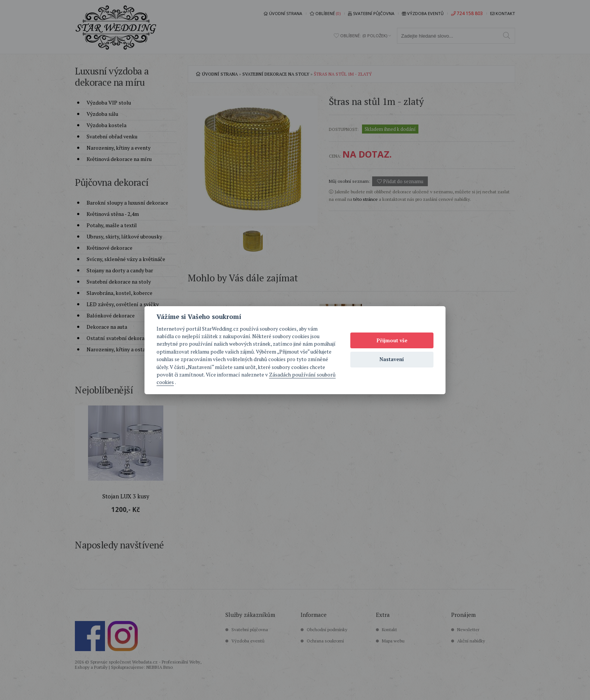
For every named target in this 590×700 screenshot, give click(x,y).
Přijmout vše (392, 340)
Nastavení (392, 359)
